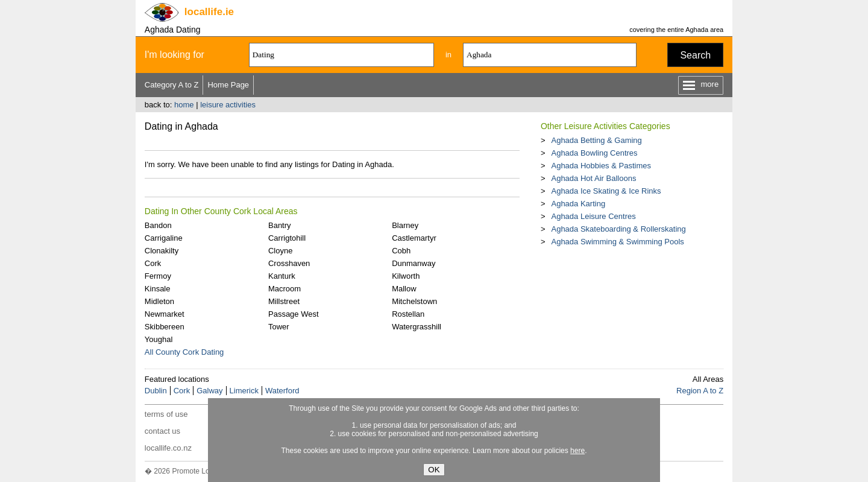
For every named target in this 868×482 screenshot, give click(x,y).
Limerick (244, 391)
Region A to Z (700, 391)
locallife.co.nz (168, 448)
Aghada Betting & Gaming (596, 140)
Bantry (280, 225)
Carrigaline (164, 238)
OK (434, 470)
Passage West (294, 314)
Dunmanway (414, 263)
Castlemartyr (414, 238)
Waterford (282, 391)
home (184, 105)
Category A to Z (172, 85)
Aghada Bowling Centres (594, 153)
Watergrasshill (417, 327)
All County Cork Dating (184, 352)
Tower (279, 327)
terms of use (166, 414)
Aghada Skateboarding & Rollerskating (618, 229)
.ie (209, 12)
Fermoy (158, 276)
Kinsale (158, 289)
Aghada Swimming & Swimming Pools (617, 242)
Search (695, 55)
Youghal (159, 339)
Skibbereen (165, 327)
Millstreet (284, 301)
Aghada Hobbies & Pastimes (601, 166)
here (577, 451)
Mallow (404, 289)
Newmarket (165, 314)
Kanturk (282, 276)
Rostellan (408, 314)
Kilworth (406, 276)
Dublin (156, 391)
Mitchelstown (414, 301)
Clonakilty (162, 251)
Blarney (405, 225)
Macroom (285, 289)
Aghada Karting (578, 204)
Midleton (159, 301)
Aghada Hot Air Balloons (593, 178)
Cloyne (280, 251)
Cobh (401, 251)
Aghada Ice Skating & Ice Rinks (606, 191)
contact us (162, 431)
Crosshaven (289, 263)
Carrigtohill (287, 238)
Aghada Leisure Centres (593, 216)
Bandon (158, 225)
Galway (209, 391)
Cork (153, 263)
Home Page (228, 85)
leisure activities (228, 105)
